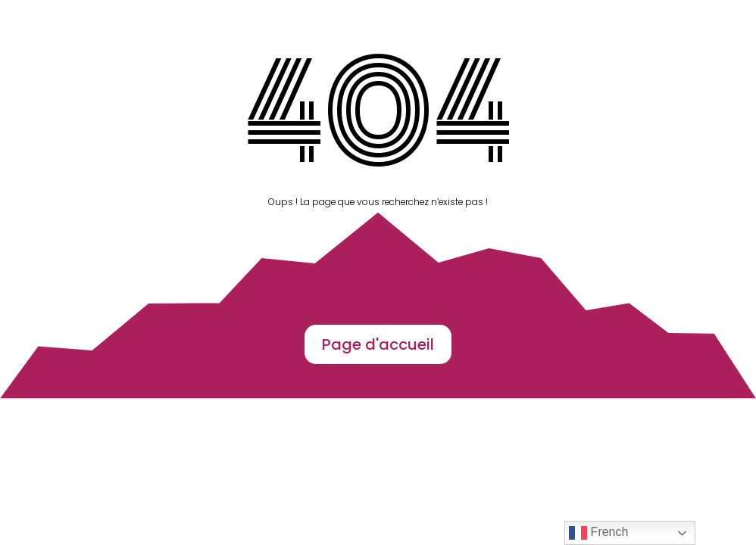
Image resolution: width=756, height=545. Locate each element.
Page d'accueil (378, 344)
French (598, 533)
